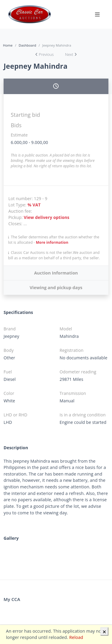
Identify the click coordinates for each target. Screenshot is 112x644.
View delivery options (47, 217)
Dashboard (27, 45)
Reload (76, 637)
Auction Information (56, 273)
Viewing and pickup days (56, 287)
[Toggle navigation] (97, 14)
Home (8, 45)
